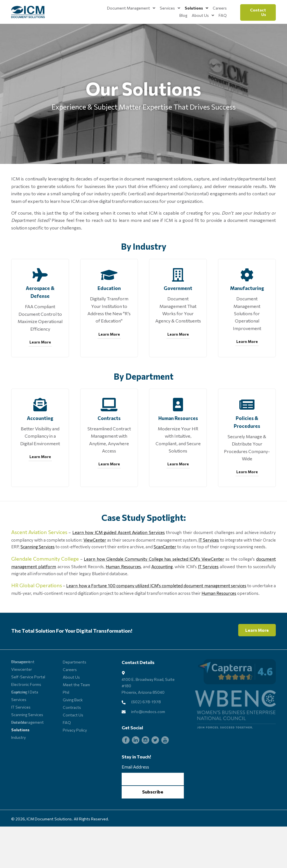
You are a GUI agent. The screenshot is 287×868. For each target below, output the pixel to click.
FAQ (67, 745)
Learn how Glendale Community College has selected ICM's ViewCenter (154, 581)
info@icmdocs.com (148, 734)
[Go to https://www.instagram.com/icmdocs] (145, 762)
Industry (18, 760)
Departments (75, 684)
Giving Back (73, 722)
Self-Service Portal (28, 699)
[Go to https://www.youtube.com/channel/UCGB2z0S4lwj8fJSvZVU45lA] (165, 762)
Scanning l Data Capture (25, 714)
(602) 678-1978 (146, 724)
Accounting (162, 589)
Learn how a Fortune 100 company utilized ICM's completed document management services (156, 608)
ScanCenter (165, 569)
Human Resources (123, 589)
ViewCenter (95, 562)
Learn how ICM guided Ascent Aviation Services (119, 555)
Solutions (20, 752)
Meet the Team (76, 707)
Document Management (23, 684)
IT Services (209, 562)
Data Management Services (27, 745)
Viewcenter (22, 692)
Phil (66, 715)
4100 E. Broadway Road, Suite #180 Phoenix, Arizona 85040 (148, 708)
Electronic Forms (26, 707)
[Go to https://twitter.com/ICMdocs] (155, 762)
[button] (258, 13)
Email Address (135, 789)
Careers (70, 692)
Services (19, 722)
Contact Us (73, 737)
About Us (71, 699)
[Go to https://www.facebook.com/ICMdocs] (126, 762)
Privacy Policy (75, 752)
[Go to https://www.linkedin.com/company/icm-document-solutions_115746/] (136, 762)
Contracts (72, 730)
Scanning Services (38, 569)
